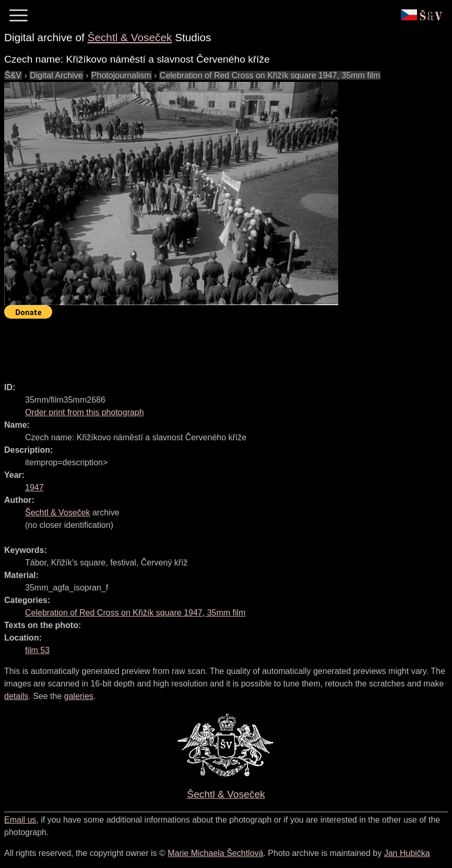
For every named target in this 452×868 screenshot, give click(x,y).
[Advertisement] (194, 346)
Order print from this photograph (85, 412)
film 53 (37, 650)
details (16, 696)
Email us (20, 820)
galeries (79, 696)
